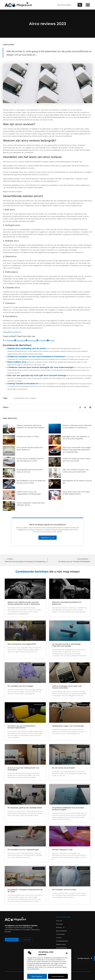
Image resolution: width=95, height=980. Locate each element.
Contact (59, 938)
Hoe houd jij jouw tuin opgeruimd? (22, 644)
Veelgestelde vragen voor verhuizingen (68, 726)
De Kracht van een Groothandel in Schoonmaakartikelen (22, 727)
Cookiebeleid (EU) (62, 941)
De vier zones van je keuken (64, 768)
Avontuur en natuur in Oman (28, 436)
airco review (17, 192)
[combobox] (67, 5)
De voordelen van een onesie (64, 890)
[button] (67, 953)
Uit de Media (60, 934)
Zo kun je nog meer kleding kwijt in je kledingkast (23, 769)
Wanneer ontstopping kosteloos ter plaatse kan (67, 603)
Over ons (59, 921)
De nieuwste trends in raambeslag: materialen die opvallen (66, 645)
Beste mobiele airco (17, 362)
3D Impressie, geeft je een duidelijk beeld (25, 808)
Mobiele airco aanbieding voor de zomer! (27, 348)
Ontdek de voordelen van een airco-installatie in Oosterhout (36, 357)
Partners (60, 928)
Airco (27, 398)
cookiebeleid (34, 969)
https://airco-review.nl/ (12, 332)
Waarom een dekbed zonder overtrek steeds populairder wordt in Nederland (24, 603)
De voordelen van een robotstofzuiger (23, 850)
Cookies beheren (58, 976)
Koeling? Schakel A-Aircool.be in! (23, 384)
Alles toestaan (37, 976)
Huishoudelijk (8, 44)
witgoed (33, 398)
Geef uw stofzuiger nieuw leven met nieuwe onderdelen (67, 687)
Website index (61, 944)
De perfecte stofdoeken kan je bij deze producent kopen (68, 809)
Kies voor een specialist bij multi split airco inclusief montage (37, 375)
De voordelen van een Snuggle (20, 686)
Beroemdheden (61, 931)
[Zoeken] (80, 5)
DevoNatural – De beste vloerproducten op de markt (25, 891)
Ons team (59, 924)
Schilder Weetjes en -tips (62, 850)
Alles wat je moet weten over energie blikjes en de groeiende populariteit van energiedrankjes (77, 450)
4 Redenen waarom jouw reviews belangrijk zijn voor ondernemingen (41, 367)
